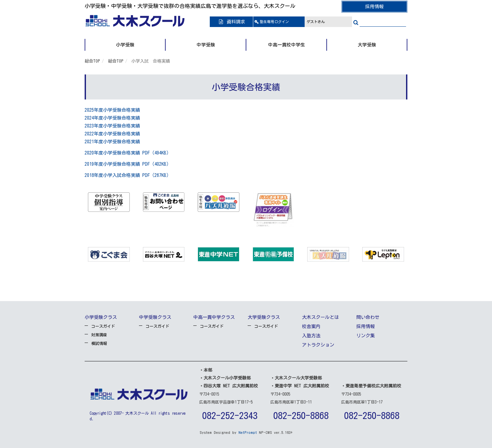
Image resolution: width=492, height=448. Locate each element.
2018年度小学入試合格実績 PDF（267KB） (128, 175)
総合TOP (92, 61)
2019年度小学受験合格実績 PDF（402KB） (128, 164)
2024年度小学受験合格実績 (112, 118)
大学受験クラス (264, 317)
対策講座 (99, 335)
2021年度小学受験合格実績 (112, 142)
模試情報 (99, 343)
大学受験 (367, 45)
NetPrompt (248, 432)
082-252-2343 (230, 415)
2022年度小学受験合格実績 (112, 134)
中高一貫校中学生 (287, 45)
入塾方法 (311, 336)
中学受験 (206, 45)
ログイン (274, 22)
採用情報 (374, 7)
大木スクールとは (320, 317)
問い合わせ (368, 317)
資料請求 (231, 22)
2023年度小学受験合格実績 (112, 126)
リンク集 (366, 336)
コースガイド (103, 326)
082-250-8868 (301, 415)
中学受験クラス (155, 317)
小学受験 (125, 45)
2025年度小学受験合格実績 (112, 110)
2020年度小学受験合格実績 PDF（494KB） (128, 153)
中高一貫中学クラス (214, 317)
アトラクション (318, 345)
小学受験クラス (101, 317)
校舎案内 (311, 326)
